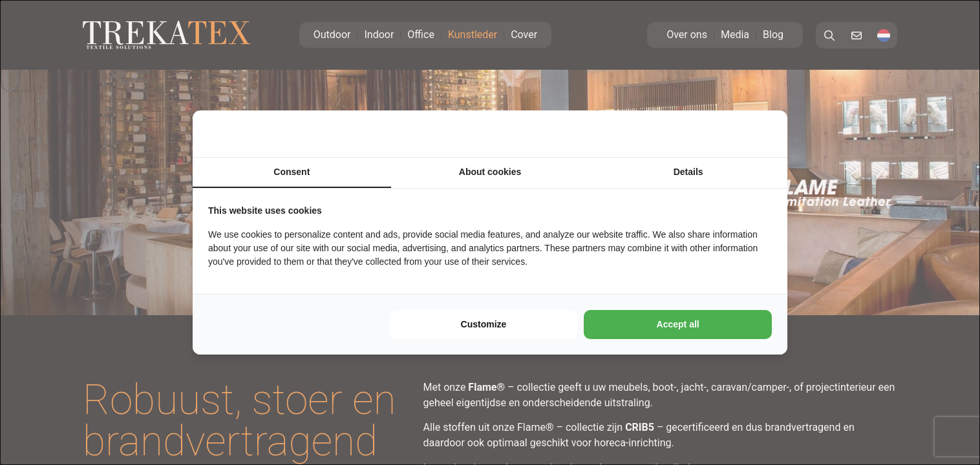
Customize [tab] (484, 324)
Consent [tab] (292, 172)
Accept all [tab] (678, 324)
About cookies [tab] (490, 172)
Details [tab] (688, 172)
